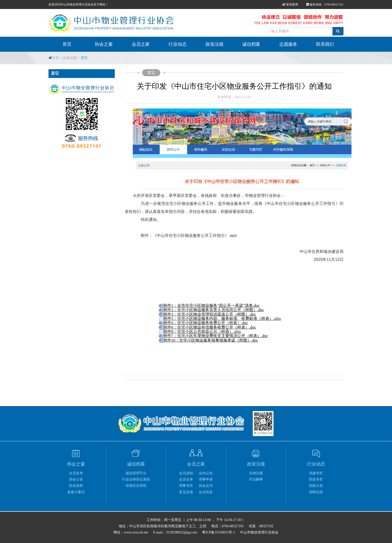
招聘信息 (316, 492)
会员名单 (76, 473)
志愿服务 (288, 44)
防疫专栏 (316, 479)
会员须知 (186, 473)
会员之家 (141, 44)
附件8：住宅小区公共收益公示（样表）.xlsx (202, 331)
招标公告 (316, 486)
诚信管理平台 (136, 473)
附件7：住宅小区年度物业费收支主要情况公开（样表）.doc (216, 336)
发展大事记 (76, 492)
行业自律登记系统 (136, 479)
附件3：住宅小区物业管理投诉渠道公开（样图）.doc (210, 314)
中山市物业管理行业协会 (259, 532)
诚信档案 (251, 44)
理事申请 (206, 479)
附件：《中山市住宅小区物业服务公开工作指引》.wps (189, 236)
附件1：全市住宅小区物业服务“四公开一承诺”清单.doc (211, 305)
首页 (67, 44)
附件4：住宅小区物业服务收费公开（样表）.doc (206, 323)
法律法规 (70, 58)
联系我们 (325, 44)
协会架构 (76, 486)
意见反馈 (186, 492)
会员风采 (206, 492)
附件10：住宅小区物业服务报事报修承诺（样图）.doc (211, 340)
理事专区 (186, 486)
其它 (84, 58)
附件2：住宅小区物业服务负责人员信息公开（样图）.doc (214, 310)
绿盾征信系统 (136, 486)
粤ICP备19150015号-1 (218, 532)
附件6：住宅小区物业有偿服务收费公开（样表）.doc (210, 327)
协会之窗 (104, 44)
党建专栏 (316, 473)
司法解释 (256, 479)
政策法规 (214, 44)
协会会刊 (206, 486)
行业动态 (177, 44)
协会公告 (76, 479)
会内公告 (206, 473)
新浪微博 (290, 4)
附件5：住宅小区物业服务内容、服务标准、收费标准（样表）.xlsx (222, 318)
